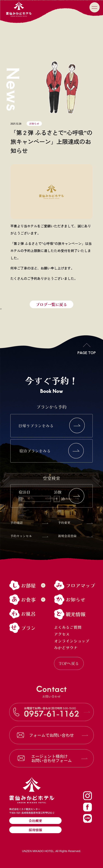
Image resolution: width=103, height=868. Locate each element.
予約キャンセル (29, 536)
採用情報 (35, 830)
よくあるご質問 (68, 627)
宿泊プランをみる (52, 451)
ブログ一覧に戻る (52, 304)
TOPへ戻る (69, 663)
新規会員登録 (75, 536)
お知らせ (34, 123)
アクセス (62, 634)
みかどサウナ (66, 648)
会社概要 (35, 821)
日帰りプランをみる (52, 426)
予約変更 (75, 522)
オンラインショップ (72, 641)
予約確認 (29, 522)
